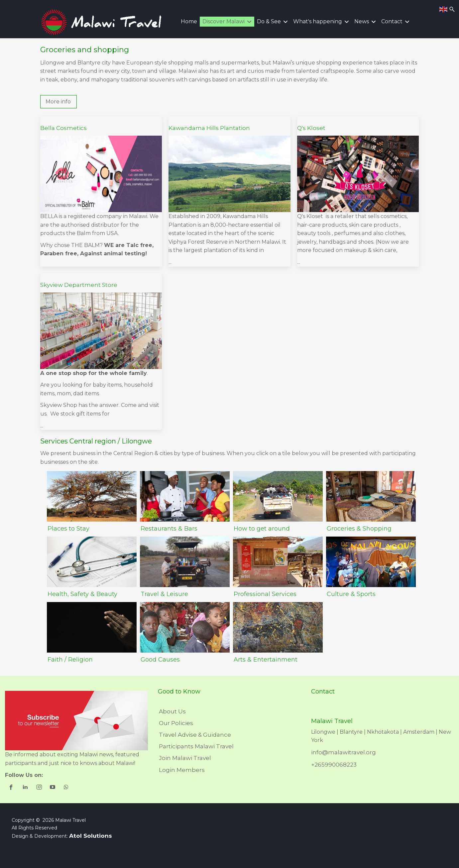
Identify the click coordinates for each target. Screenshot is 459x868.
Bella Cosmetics (63, 128)
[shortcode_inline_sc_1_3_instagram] (39, 788)
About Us (172, 711)
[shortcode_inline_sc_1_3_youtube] (53, 788)
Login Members (182, 770)
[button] (58, 102)
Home (189, 21)
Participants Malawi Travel (196, 746)
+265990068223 (334, 765)
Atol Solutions (91, 836)
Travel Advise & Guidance (195, 735)
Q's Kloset (311, 128)
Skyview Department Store (79, 285)
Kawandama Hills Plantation (209, 128)
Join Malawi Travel (185, 758)
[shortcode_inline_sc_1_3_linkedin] (26, 788)
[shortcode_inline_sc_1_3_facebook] (12, 788)
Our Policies (176, 723)
